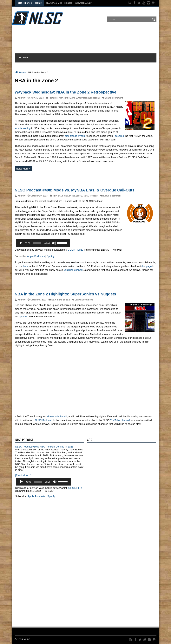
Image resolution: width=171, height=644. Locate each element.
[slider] (37, 243)
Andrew (22, 98)
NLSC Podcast (91, 196)
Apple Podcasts (36, 256)
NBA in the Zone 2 (68, 98)
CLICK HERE (75, 250)
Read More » (23, 169)
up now (23, 316)
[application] (43, 243)
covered (119, 136)
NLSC (27, 639)
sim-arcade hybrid (75, 136)
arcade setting (23, 128)
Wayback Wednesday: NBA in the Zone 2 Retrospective (66, 92)
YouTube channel (73, 270)
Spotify (51, 256)
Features (53, 98)
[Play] (21, 243)
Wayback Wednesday (89, 98)
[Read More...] (23, 475)
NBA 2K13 (58, 196)
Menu (24, 58)
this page (147, 266)
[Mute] (54, 243)
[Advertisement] (86, 40)
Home (20, 72)
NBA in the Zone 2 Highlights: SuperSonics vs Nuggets (66, 294)
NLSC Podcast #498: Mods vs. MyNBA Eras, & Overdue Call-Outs (75, 190)
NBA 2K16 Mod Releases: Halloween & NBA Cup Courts (75, 3)
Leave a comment (114, 98)
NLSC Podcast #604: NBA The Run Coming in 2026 (44, 447)
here (26, 266)
